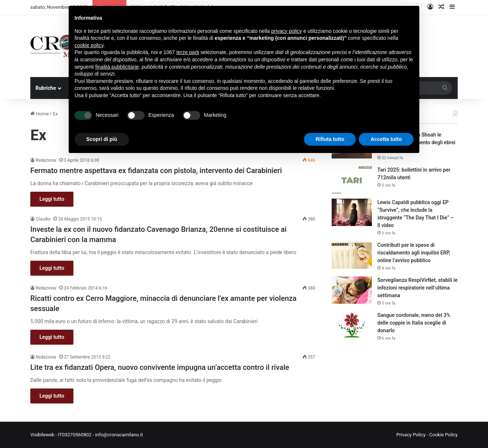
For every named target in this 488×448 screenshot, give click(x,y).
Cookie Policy (443, 435)
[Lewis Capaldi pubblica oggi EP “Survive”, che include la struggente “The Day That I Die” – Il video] (352, 212)
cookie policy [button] (89, 45)
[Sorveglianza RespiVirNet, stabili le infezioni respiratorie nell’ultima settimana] (352, 290)
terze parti (188, 52)
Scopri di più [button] (102, 139)
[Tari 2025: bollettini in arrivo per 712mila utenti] (352, 180)
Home (39, 114)
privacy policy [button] (287, 31)
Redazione (46, 160)
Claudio (43, 219)
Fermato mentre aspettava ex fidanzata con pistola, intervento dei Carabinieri (156, 171)
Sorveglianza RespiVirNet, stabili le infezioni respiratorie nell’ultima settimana (417, 288)
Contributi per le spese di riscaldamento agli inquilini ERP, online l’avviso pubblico (414, 253)
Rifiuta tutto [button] (330, 139)
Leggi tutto (52, 199)
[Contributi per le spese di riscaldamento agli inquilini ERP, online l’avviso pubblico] (352, 255)
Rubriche (46, 88)
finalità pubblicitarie (117, 67)
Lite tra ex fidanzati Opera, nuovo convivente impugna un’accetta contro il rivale (160, 367)
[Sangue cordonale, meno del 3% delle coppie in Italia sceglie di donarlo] (352, 325)
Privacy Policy (411, 435)
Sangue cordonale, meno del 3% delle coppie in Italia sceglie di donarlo (414, 323)
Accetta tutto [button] (386, 139)
